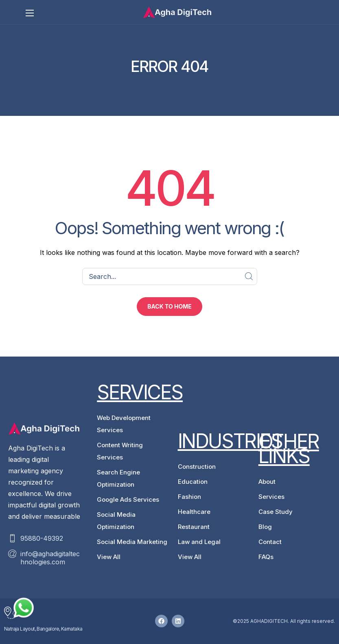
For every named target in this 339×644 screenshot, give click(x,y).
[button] (169, 307)
